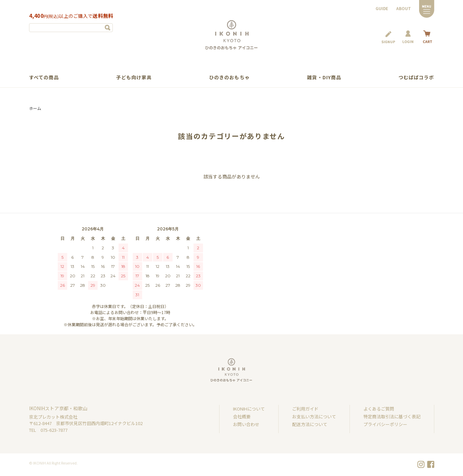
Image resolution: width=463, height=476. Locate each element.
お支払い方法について (314, 416)
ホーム (35, 108)
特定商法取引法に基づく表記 (392, 416)
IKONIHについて (249, 409)
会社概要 (242, 416)
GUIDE (382, 8)
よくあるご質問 (379, 409)
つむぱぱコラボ (416, 77)
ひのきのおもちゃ (229, 77)
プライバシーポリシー (385, 424)
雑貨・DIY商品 (324, 77)
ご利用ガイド (305, 409)
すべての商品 (44, 77)
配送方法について (310, 424)
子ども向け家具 (134, 77)
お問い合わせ (246, 424)
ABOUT (404, 8)
